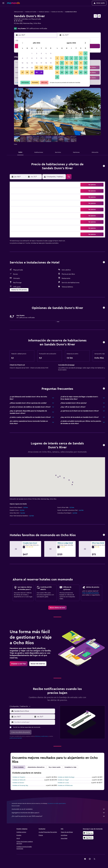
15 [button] (32, 63)
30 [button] (37, 72)
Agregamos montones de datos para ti (58, 813)
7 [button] (27, 58)
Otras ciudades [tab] (19, 767)
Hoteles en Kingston (19, 777)
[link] (57, 608)
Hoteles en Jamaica (44, 12)
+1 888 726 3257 (20, 26)
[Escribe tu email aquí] (34, 722)
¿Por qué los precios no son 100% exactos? (58, 816)
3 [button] (41, 53)
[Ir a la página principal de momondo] (13, 3)
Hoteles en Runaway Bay (20, 785)
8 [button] (32, 58)
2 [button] (37, 53)
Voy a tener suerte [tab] (54, 767)
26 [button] (51, 68)
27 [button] (23, 72)
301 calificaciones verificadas (37, 28)
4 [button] (46, 53)
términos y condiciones (41, 736)
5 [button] (51, 53)
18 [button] (46, 63)
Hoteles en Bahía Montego (66, 777)
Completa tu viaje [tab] (70, 767)
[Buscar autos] (3, 17)
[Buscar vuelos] (3, 9)
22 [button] (32, 68)
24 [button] (41, 68)
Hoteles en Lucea (63, 783)
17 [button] (41, 63)
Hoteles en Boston (18, 783)
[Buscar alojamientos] (3, 13)
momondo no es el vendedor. (58, 809)
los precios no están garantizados (57, 803)
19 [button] (51, 63)
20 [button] (23, 68)
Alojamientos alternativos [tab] (36, 767)
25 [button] (46, 68)
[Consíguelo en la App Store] (88, 838)
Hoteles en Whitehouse (65, 785)
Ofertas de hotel (18, 12)
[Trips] (3, 23)
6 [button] (23, 58)
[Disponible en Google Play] (88, 833)
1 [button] (32, 53)
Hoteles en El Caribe (31, 12)
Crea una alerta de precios (90, 593)
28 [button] (27, 72)
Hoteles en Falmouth (19, 780)
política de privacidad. (16, 738)
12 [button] (51, 58)
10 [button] (41, 58)
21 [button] (27, 68)
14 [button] (27, 63)
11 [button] (46, 58)
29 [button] (32, 72)
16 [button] (37, 63)
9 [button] (37, 58)
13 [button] (23, 63)
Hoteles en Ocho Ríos (57, 12)
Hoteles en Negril (63, 780)
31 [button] (41, 72)
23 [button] (37, 68)
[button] (3, 3)
